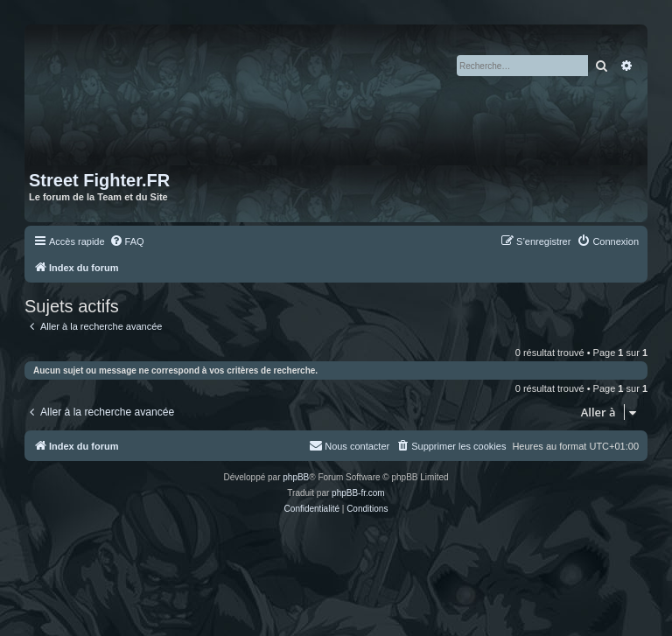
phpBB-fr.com (358, 493)
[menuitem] (127, 241)
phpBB (296, 477)
